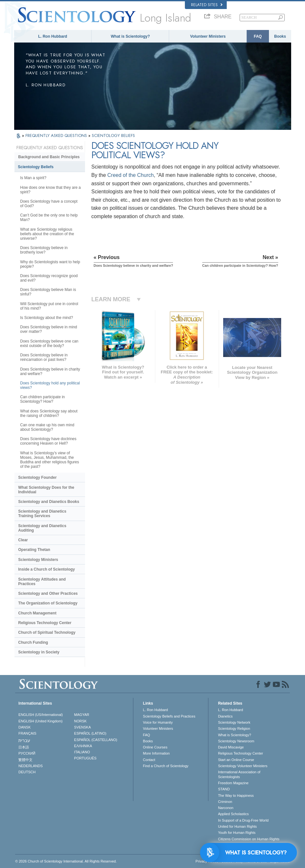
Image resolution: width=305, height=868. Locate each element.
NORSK (80, 721)
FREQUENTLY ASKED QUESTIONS (57, 135)
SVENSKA (82, 727)
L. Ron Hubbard (52, 36)
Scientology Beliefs (36, 167)
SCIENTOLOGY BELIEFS (113, 135)
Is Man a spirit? (33, 178)
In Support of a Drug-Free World (243, 820)
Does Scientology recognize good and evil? (49, 278)
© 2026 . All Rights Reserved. (66, 861)
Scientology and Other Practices (48, 593)
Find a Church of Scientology (166, 766)
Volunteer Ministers (208, 36)
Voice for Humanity (158, 722)
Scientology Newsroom (236, 741)
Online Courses (155, 747)
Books (280, 36)
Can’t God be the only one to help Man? (49, 217)
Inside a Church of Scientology (47, 569)
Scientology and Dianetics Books (49, 502)
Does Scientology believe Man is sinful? (48, 292)
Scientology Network (234, 722)
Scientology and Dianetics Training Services (42, 514)
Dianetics (225, 716)
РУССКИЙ (27, 753)
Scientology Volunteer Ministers (243, 766)
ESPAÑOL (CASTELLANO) (96, 740)
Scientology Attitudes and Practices (42, 582)
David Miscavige (231, 747)
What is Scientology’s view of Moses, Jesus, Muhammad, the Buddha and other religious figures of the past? (50, 460)
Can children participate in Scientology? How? (43, 399)
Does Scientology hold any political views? (50, 385)
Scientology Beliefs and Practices (169, 716)
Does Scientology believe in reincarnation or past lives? (44, 357)
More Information (156, 753)
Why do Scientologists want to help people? (50, 264)
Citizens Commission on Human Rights (249, 839)
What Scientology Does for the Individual (46, 490)
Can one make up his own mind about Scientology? (47, 427)
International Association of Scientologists (239, 774)
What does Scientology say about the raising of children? (49, 413)
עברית (24, 740)
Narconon (226, 808)
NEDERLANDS (30, 766)
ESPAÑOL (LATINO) (90, 733)
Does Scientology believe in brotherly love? (44, 250)
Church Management (38, 613)
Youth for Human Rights (237, 833)
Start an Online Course (236, 760)
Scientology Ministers (38, 560)
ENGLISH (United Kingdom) (40, 721)
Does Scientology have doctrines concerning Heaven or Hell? (48, 441)
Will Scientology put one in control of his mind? (49, 306)
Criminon (225, 802)
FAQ (258, 36)
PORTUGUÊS (85, 758)
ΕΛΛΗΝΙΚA (83, 746)
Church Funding (33, 642)
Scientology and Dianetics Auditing (42, 528)
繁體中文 (25, 760)
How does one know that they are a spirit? (51, 190)
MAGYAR (82, 715)
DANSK (24, 727)
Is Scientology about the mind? (47, 318)
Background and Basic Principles (49, 157)
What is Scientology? (130, 36)
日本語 (24, 747)
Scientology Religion (234, 728)
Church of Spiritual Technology (47, 632)
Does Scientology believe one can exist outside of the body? (49, 343)
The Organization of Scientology (48, 603)
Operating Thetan (34, 550)
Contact (149, 760)
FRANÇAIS (27, 733)
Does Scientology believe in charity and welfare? (50, 371)
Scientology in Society (39, 652)
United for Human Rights (237, 826)
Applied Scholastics (233, 814)
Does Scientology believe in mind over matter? (49, 329)
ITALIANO (82, 752)
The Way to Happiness (236, 796)
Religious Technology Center (45, 623)
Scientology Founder (38, 477)
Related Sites (207, 5)
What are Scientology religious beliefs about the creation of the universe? (47, 234)
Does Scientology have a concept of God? (49, 204)
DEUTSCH (27, 772)
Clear (23, 540)
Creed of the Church (130, 175)
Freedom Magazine (233, 783)
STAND (224, 789)
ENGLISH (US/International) (41, 715)
